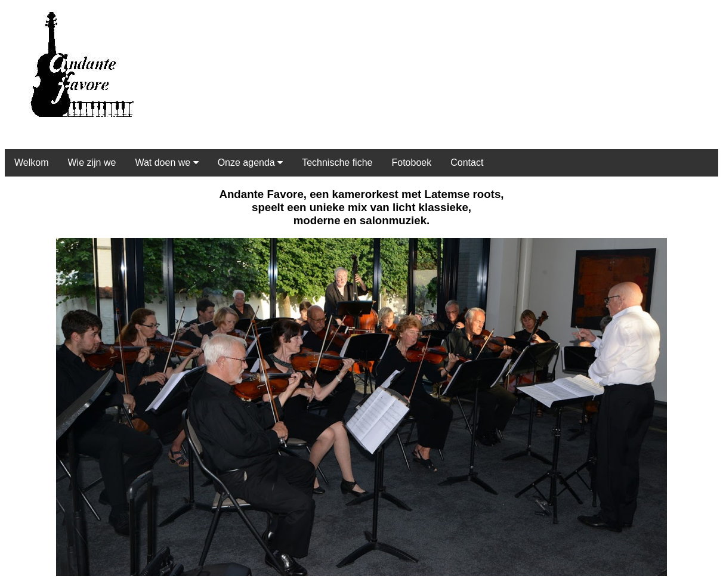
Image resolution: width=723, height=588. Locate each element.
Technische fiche (337, 163)
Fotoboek (411, 163)
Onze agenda (251, 163)
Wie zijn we (92, 163)
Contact (467, 163)
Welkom (32, 163)
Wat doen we (166, 163)
